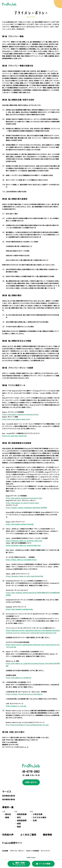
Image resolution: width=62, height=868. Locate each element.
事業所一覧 (7, 806)
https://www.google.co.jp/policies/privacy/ (22, 503)
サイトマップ (45, 847)
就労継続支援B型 (9, 799)
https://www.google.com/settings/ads (20, 524)
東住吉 (6, 813)
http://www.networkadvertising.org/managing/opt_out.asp (27, 725)
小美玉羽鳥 (28, 813)
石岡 (25, 818)
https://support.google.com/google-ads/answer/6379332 (26, 508)
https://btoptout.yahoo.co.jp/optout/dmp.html (23, 545)
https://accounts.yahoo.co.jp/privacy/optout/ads (24, 576)
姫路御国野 (16, 818)
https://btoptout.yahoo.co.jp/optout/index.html (24, 541)
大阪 (4, 810)
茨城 (24, 810)
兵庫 (12, 810)
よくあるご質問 (9, 831)
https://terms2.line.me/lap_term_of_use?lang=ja (24, 694)
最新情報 (26, 831)
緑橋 (5, 816)
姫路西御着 (16, 813)
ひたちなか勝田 (29, 816)
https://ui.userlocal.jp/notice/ (15, 436)
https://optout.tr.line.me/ (16, 706)
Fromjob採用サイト (11, 839)
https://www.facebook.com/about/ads (19, 609)
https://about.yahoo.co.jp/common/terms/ (21, 560)
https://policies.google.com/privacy (16, 419)
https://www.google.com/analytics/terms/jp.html (20, 414)
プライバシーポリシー (17, 847)
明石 (14, 816)
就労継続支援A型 (9, 795)
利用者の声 (47, 806)
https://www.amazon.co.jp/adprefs (19, 678)
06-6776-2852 (31, 772)
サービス (6, 791)
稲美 (14, 824)
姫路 (14, 821)
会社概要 (5, 847)
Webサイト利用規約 (33, 847)
